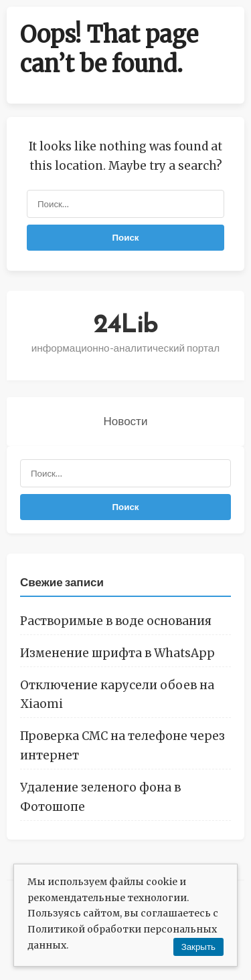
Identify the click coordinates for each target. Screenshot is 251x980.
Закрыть (198, 947)
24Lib (125, 326)
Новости (126, 421)
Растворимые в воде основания (116, 621)
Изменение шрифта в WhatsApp (117, 653)
